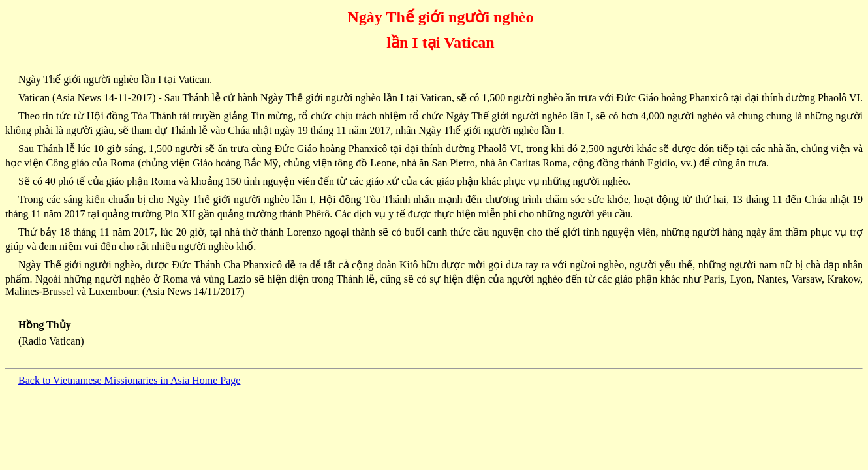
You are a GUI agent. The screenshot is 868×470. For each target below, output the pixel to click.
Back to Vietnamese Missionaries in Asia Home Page (129, 380)
